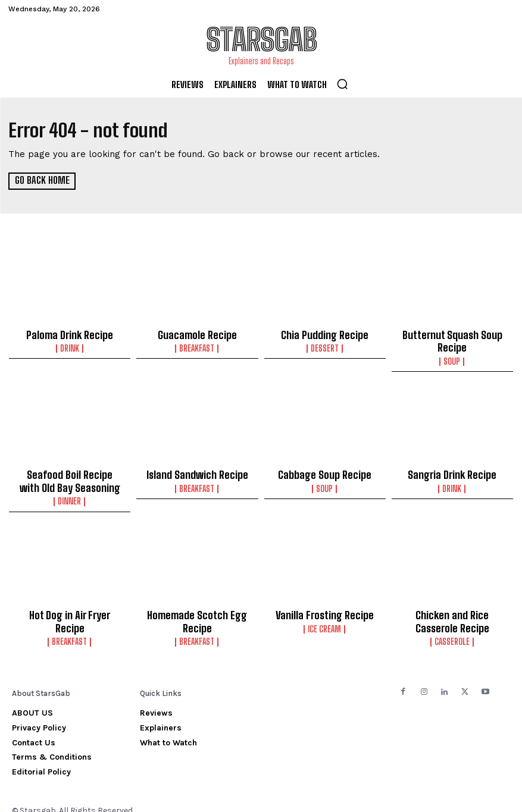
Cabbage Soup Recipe (325, 470)
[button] (342, 84)
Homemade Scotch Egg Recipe (197, 611)
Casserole (452, 629)
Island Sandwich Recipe (197, 470)
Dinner (70, 493)
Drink (70, 346)
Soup (452, 357)
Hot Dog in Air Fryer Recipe (70, 606)
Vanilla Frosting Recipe (325, 606)
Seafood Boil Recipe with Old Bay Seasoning (70, 475)
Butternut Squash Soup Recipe (452, 339)
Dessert (325, 346)
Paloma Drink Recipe (70, 334)
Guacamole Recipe (197, 334)
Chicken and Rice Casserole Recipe (452, 611)
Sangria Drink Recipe (452, 470)
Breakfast (197, 346)
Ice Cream (325, 618)
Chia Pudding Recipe (325, 334)
